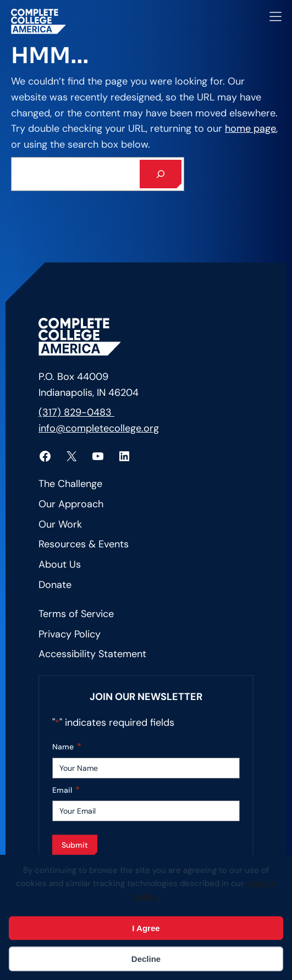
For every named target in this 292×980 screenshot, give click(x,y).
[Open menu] (276, 16)
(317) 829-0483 (76, 412)
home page (250, 128)
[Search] (161, 174)
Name (67, 747)
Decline (146, 959)
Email (66, 790)
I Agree (146, 928)
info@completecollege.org (99, 428)
